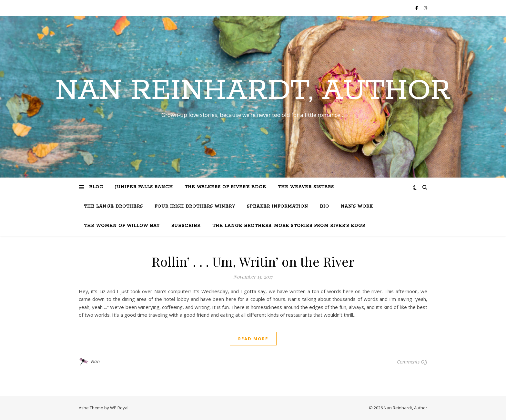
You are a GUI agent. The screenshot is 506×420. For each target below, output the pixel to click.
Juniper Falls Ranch (144, 187)
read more (253, 339)
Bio (324, 206)
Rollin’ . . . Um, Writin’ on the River (253, 261)
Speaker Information (278, 206)
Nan (96, 361)
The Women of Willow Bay (122, 226)
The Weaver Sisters (306, 187)
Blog (96, 187)
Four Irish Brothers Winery (195, 206)
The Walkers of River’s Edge (225, 187)
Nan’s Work (357, 206)
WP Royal (119, 408)
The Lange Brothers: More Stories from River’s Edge (289, 226)
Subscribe (186, 226)
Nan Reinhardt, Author (253, 91)
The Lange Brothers (113, 206)
